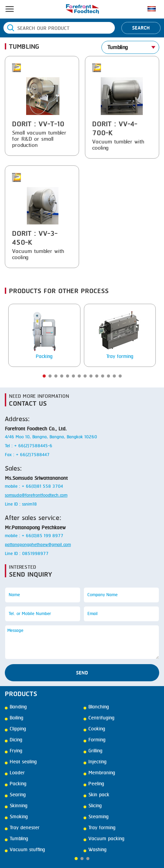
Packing (16, 784)
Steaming (96, 817)
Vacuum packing (104, 839)
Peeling (94, 784)
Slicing (93, 806)
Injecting (95, 762)
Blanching (96, 707)
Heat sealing (21, 762)
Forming (95, 740)
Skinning (16, 806)
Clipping (15, 729)
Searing (15, 795)
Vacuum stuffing (25, 850)
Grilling (93, 751)
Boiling (14, 718)
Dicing (14, 740)
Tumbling (17, 839)
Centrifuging (99, 718)
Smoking (16, 817)
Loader (15, 773)
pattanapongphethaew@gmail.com (38, 545)
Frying (14, 751)
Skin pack (96, 795)
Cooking (94, 729)
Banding (16, 707)
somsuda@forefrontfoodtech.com (36, 495)
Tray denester (22, 828)
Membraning (99, 773)
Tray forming (100, 828)
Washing (95, 850)
